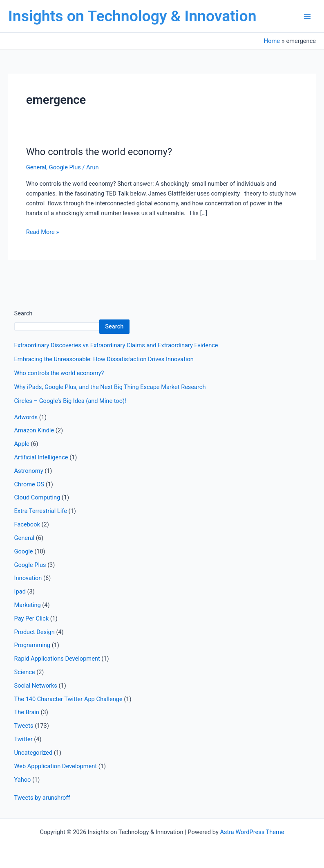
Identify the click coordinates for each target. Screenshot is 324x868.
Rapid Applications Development (57, 659)
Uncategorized (34, 753)
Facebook (27, 524)
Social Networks (36, 686)
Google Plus (65, 167)
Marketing (28, 605)
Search (23, 313)
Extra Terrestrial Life (41, 511)
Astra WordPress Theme (252, 832)
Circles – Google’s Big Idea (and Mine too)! (70, 401)
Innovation (28, 578)
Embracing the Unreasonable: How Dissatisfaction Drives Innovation (104, 359)
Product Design (35, 632)
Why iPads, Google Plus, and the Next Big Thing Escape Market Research (110, 387)
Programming (32, 645)
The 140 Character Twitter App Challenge (68, 699)
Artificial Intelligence (41, 457)
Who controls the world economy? (99, 152)
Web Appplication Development (56, 766)
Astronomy (29, 471)
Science (25, 672)
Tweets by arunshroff (42, 798)
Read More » (43, 231)
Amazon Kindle (34, 430)
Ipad (20, 591)
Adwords (26, 417)
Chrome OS (29, 484)
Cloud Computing (37, 497)
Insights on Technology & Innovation (132, 16)
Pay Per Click (31, 618)
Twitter (23, 739)
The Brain (27, 712)
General (36, 167)
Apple (22, 444)
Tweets (24, 726)
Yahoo (23, 780)
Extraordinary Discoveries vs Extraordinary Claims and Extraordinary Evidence (116, 345)
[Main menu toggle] (307, 16)
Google (24, 551)
